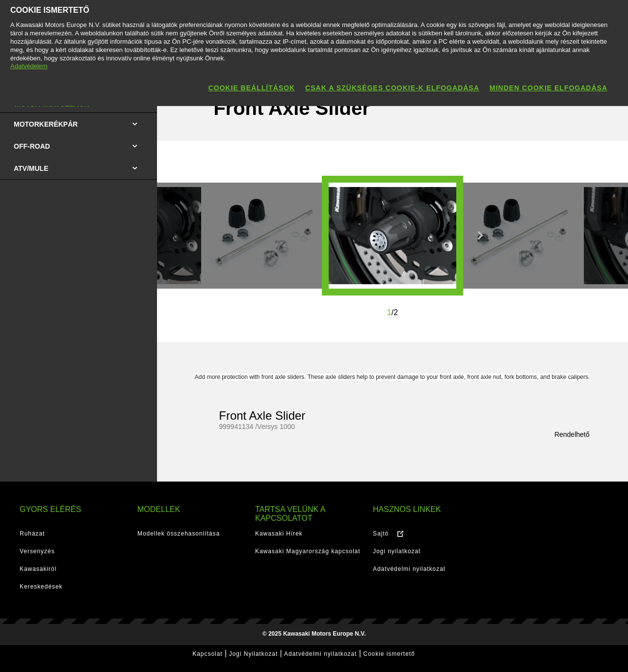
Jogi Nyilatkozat (253, 654)
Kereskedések (41, 587)
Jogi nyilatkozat (397, 551)
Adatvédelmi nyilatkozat (409, 569)
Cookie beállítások (251, 88)
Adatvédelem (29, 66)
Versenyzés (37, 551)
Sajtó (381, 534)
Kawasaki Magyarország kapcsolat (308, 551)
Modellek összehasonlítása (179, 534)
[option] (392, 236)
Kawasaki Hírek (279, 534)
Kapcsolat (207, 654)
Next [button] (480, 236)
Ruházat (32, 534)
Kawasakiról (38, 569)
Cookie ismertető (389, 654)
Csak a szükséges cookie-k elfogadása (392, 88)
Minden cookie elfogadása (549, 88)
